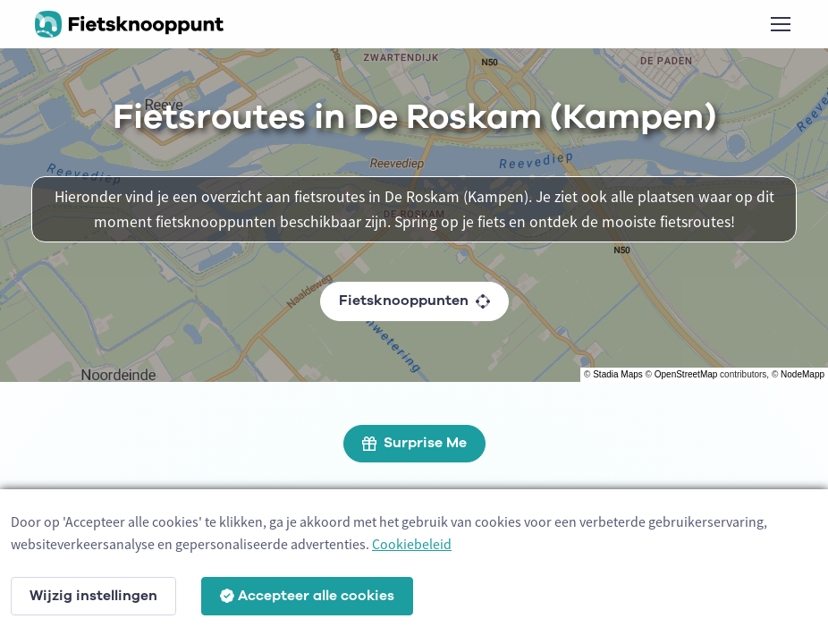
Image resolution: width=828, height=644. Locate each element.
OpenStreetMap (686, 374)
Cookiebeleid (412, 544)
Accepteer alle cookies (307, 596)
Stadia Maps (618, 374)
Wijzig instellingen (93, 596)
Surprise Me (414, 443)
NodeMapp (803, 374)
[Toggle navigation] (780, 24)
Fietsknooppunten (414, 301)
